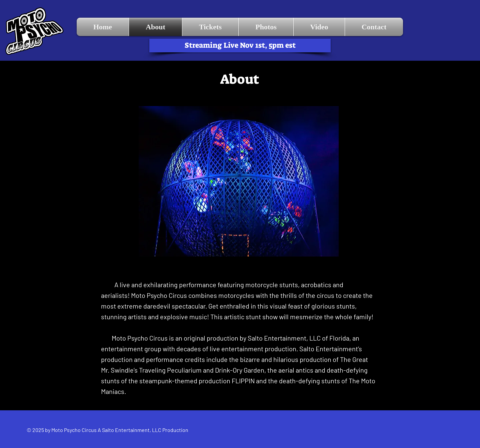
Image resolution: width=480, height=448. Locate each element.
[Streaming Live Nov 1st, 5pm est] (240, 46)
